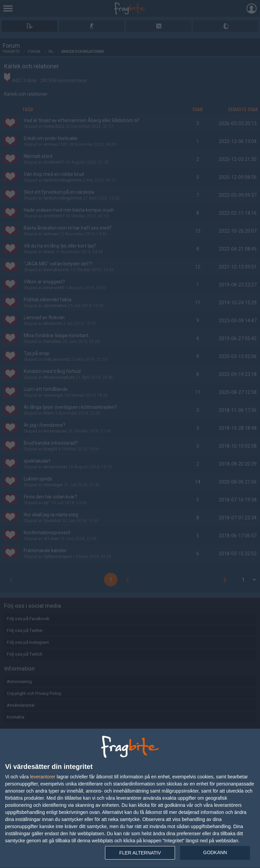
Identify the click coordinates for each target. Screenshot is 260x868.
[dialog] (130, 799)
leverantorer (43, 777)
